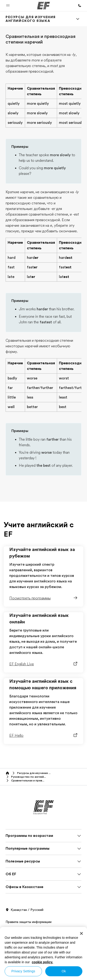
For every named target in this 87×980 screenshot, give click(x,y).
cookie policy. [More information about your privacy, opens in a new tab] (42, 962)
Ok (64, 971)
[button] (8, 6)
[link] (38, 19)
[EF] (43, 6)
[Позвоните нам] (80, 6)
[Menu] (78, 19)
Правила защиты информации (29, 922)
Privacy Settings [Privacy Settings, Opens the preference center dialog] (23, 971)
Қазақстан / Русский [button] (24, 910)
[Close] (81, 933)
